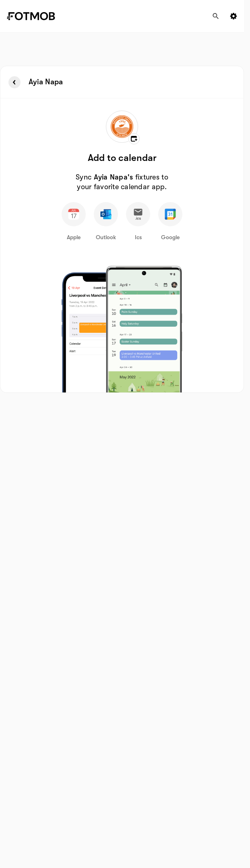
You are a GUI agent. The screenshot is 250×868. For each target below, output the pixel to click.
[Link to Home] (37, 16)
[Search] (216, 16)
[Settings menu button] (233, 16)
